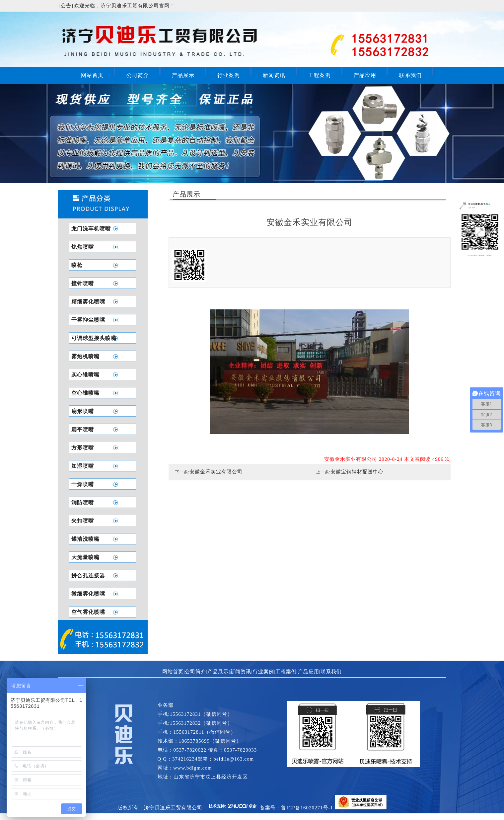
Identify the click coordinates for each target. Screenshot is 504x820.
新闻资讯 (274, 75)
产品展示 (183, 75)
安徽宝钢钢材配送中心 (357, 472)
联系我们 (410, 75)
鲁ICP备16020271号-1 (307, 808)
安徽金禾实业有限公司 (216, 472)
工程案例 (320, 75)
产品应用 (365, 75)
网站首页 (92, 75)
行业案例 (229, 75)
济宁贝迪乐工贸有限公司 (173, 808)
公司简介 (138, 75)
